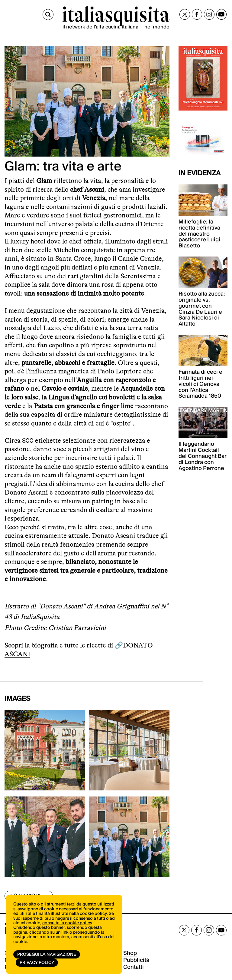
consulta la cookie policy (67, 923)
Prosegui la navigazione (47, 955)
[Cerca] (48, 15)
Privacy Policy (37, 963)
